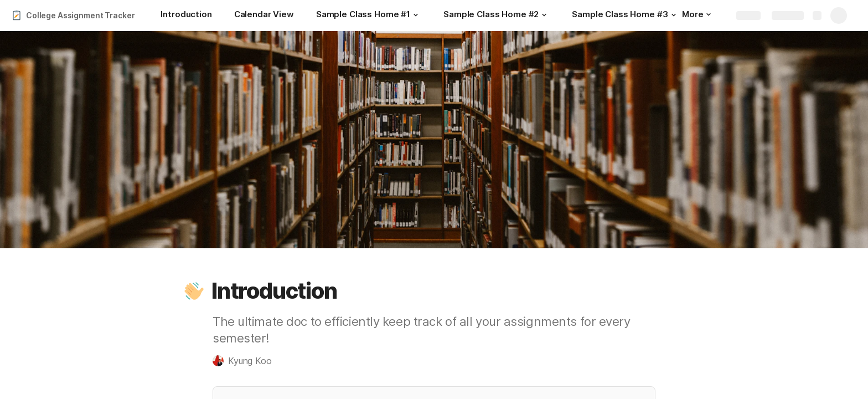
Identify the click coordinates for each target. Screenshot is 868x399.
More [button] (696, 14)
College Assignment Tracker (80, 15)
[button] (416, 15)
